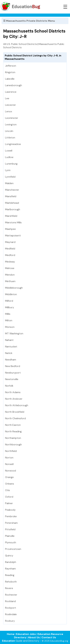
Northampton (13, 438)
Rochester (11, 595)
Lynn (8, 170)
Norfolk (9, 386)
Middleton (11, 294)
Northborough (13, 444)
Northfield (11, 451)
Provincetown (13, 549)
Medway (10, 262)
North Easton (13, 425)
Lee (7, 98)
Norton (9, 458)
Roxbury (10, 621)
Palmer (9, 503)
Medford (10, 255)
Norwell (9, 464)
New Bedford (13, 366)
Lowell (9, 151)
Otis (7, 490)
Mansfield (11, 196)
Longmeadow (13, 144)
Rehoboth (11, 582)
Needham (11, 360)
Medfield (10, 249)
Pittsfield (10, 529)
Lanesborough (14, 85)
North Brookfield (15, 412)
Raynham (10, 569)
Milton (9, 320)
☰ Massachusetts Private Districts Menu (29, 21)
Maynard (10, 242)
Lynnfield (10, 177)
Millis (8, 314)
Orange (9, 477)
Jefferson (11, 66)
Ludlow (9, 157)
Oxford (9, 497)
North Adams (13, 392)
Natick (9, 353)
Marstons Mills (13, 222)
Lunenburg (11, 164)
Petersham (11, 523)
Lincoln (9, 131)
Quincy (9, 556)
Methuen (10, 281)
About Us (34, 637)
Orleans (10, 484)
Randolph (11, 562)
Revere (9, 588)
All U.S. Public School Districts (20, 44)
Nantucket (11, 347)
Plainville (10, 536)
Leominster (12, 118)
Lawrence (11, 92)
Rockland (10, 601)
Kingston (10, 72)
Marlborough (13, 209)
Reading (10, 575)
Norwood (10, 471)
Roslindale (11, 614)
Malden (9, 183)
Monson (10, 327)
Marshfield (11, 216)
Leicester (10, 105)
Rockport (11, 608)
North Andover (14, 399)
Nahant (9, 340)
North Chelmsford (15, 418)
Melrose (10, 268)
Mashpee (10, 229)
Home (11, 634)
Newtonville (12, 379)
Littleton (10, 138)
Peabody (10, 510)
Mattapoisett (13, 236)
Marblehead (12, 203)
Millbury (10, 307)
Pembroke (11, 516)
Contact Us (49, 637)
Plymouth (11, 542)
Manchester (12, 190)
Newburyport (13, 373)
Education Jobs (26, 634)
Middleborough (14, 288)
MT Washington (14, 333)
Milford (9, 301)
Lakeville (10, 79)
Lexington (11, 124)
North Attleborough (17, 405)
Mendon (10, 275)
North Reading (13, 431)
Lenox (9, 111)
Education (9, 641)
